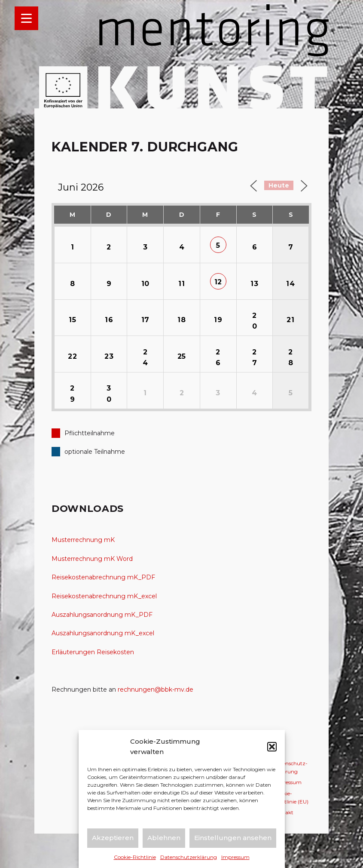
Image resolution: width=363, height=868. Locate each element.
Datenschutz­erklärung (189, 857)
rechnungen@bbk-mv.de (156, 689)
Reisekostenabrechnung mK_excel (104, 596)
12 (218, 282)
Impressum (235, 857)
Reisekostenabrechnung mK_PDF (103, 577)
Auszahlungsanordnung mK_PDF (102, 615)
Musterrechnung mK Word (92, 559)
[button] (272, 747)
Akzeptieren (113, 838)
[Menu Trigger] (26, 18)
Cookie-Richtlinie (135, 857)
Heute (279, 185)
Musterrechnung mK (83, 540)
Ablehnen (164, 838)
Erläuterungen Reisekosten (93, 652)
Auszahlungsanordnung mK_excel (103, 633)
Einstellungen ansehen (233, 838)
